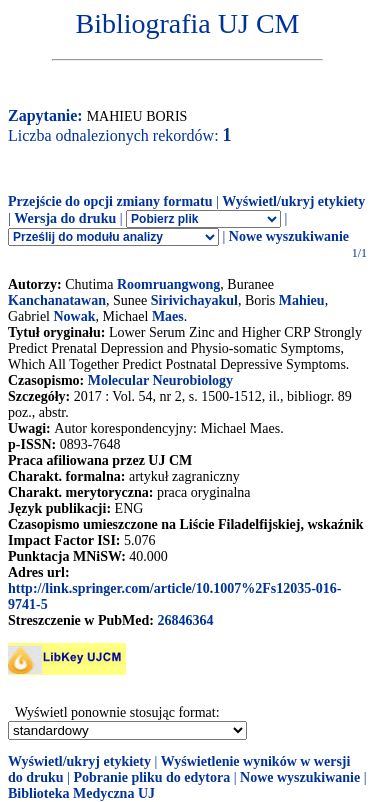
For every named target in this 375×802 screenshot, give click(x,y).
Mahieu (302, 300)
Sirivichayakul (194, 300)
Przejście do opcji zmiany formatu (110, 201)
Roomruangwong (168, 284)
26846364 (185, 620)
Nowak (74, 316)
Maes (168, 316)
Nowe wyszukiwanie (289, 236)
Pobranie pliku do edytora (151, 777)
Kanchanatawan (57, 300)
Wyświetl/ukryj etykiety (293, 201)
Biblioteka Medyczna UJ (81, 793)
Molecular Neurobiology (160, 380)
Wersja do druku (65, 218)
